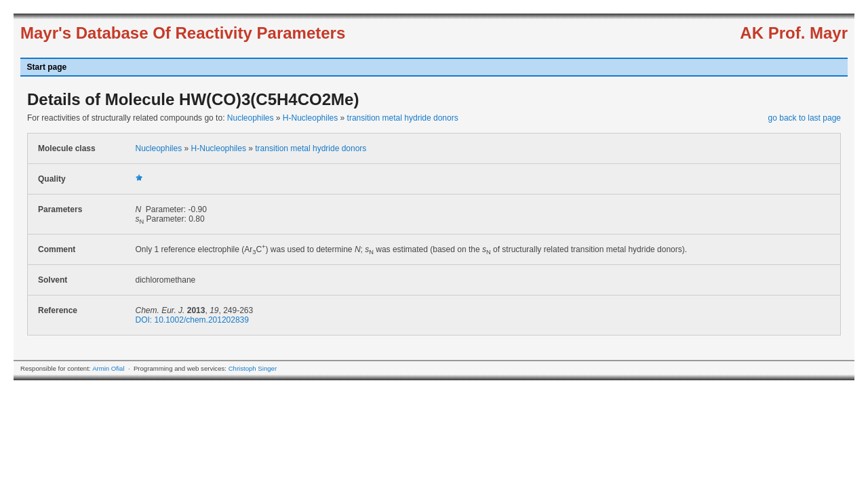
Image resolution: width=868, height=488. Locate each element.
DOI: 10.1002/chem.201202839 (192, 320)
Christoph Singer (253, 368)
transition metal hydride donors (403, 118)
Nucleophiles (251, 118)
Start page (47, 67)
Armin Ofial (108, 368)
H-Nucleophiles (310, 118)
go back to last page (805, 118)
